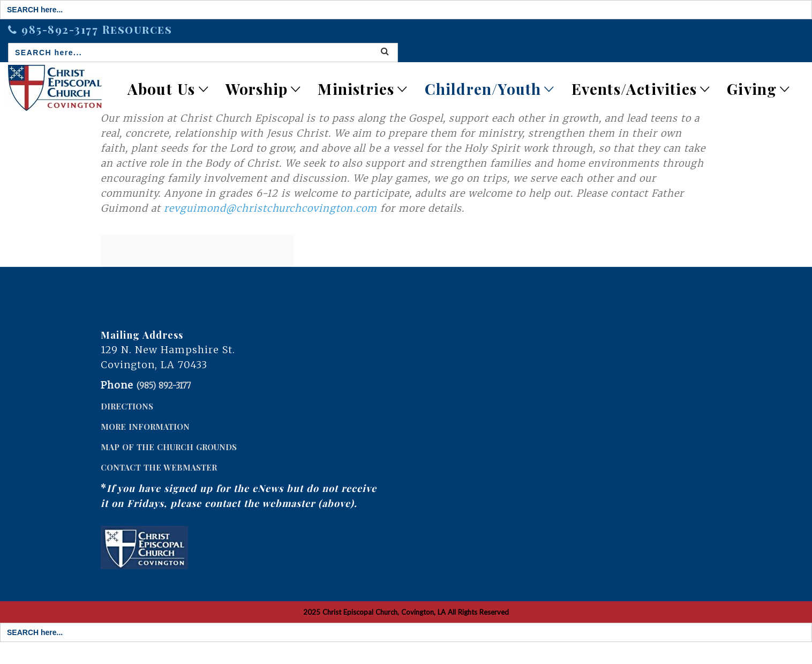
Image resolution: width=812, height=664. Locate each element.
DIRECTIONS (127, 406)
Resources (137, 29)
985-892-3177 (62, 29)
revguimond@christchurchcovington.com (270, 208)
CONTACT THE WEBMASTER (159, 467)
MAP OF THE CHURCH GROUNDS (169, 447)
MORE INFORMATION (145, 427)
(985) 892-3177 (164, 386)
